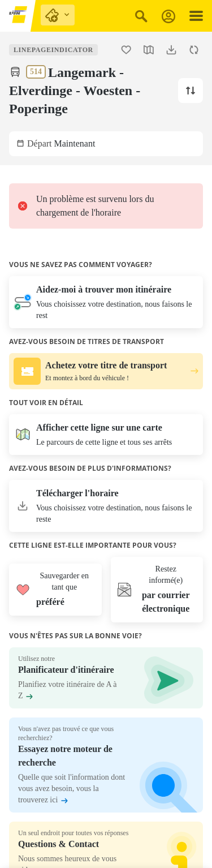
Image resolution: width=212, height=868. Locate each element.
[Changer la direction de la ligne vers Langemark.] (191, 91)
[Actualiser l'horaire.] (194, 50)
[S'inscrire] (168, 16)
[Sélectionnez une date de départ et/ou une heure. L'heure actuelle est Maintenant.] (106, 144)
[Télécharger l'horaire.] (171, 50)
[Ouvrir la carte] (106, 435)
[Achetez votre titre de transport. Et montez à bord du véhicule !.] (106, 371)
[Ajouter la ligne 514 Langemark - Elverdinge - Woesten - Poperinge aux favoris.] (126, 50)
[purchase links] (58, 15)
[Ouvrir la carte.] (149, 50)
